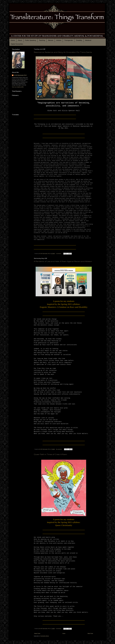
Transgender (69, 40)
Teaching (42, 40)
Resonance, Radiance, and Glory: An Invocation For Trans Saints (63, 52)
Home (13, 40)
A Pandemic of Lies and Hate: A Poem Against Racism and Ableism (63, 261)
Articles (59, 40)
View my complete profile (18, 87)
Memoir (51, 40)
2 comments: (59, 254)
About (20, 40)
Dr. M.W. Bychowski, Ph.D (20, 75)
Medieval (88, 40)
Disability (79, 40)
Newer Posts (37, 634)
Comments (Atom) (45, 636)
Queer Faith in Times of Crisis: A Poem (50, 454)
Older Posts (90, 634)
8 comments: (59, 629)
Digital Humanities (17, 44)
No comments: (59, 449)
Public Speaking (30, 40)
